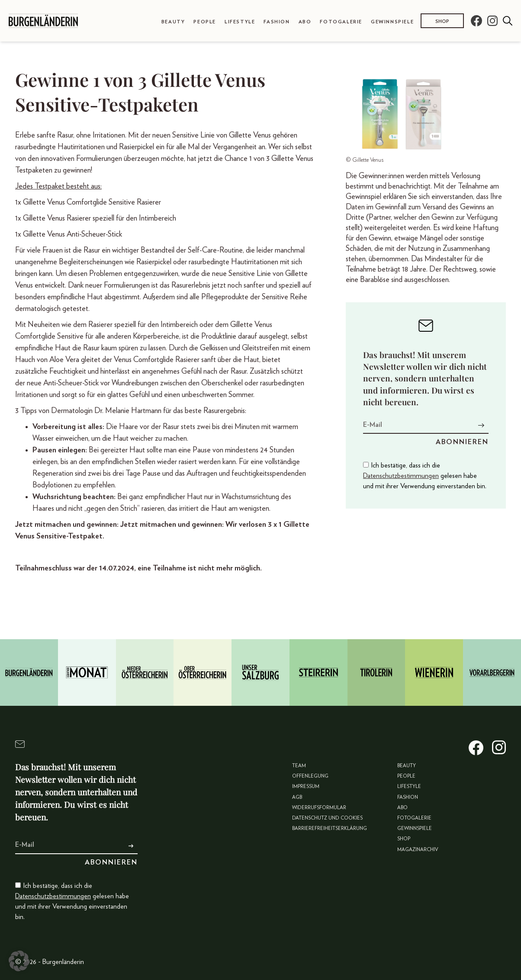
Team (299, 766)
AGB (297, 797)
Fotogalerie (341, 22)
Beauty (173, 22)
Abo (305, 22)
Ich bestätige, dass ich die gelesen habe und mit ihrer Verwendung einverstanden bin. (425, 476)
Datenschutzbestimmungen (401, 476)
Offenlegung (310, 776)
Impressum (306, 786)
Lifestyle (240, 22)
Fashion (277, 22)
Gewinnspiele (392, 22)
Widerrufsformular (319, 808)
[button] (19, 961)
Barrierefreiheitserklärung (330, 828)
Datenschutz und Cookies (327, 818)
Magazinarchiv (418, 850)
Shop (442, 21)
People (205, 22)
